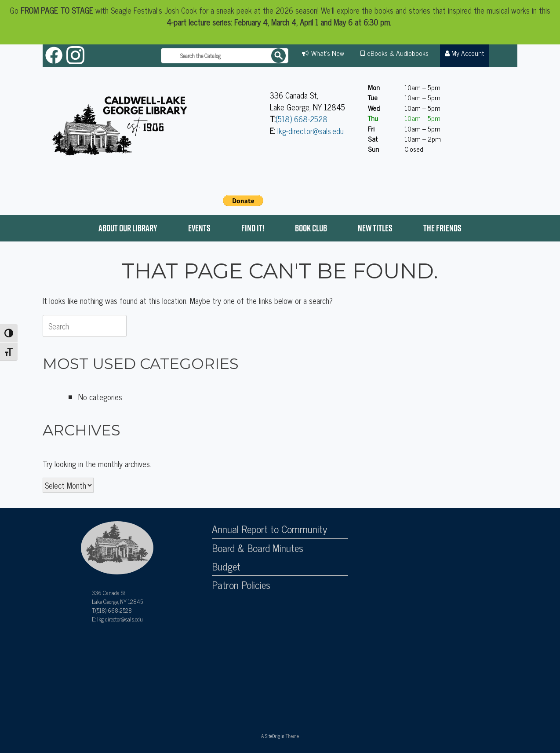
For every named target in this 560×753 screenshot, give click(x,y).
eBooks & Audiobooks (398, 53)
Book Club (311, 228)
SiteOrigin (275, 736)
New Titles (375, 228)
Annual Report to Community (269, 529)
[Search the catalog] (225, 56)
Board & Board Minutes (258, 548)
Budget (226, 567)
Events (199, 228)
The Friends (442, 228)
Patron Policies (241, 585)
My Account (465, 53)
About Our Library (128, 228)
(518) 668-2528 (302, 119)
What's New (328, 53)
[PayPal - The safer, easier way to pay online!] (243, 201)
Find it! (253, 228)
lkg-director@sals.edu (311, 131)
